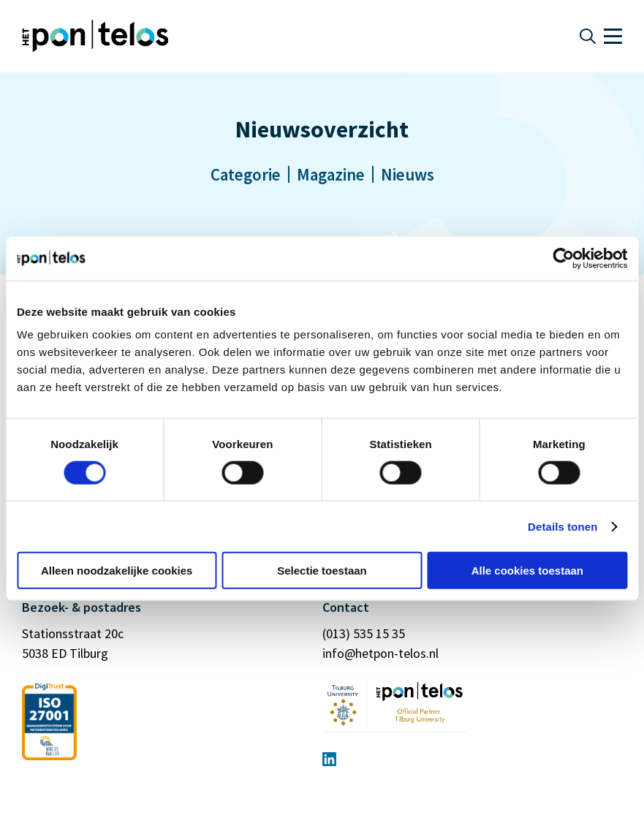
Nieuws (408, 174)
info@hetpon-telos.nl (380, 653)
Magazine (331, 174)
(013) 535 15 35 (364, 633)
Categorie (246, 174)
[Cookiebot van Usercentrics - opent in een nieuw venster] (563, 258)
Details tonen (562, 526)
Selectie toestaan (322, 571)
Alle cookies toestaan (527, 571)
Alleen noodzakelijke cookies (117, 571)
